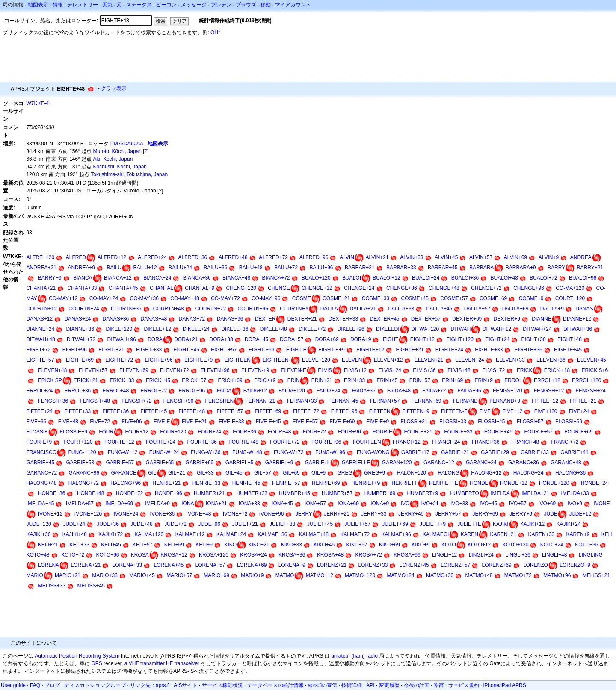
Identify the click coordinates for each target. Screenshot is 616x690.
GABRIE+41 (575, 452)
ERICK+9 (265, 380)
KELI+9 (204, 545)
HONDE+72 (130, 493)
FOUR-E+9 (39, 442)
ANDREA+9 (81, 268)
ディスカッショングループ (95, 685)
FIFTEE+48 (192, 411)
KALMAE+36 (272, 534)
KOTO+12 (479, 545)
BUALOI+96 (583, 278)
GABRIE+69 (200, 463)
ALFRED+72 (273, 257)
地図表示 (38, 5)
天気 (107, 5)
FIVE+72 (100, 422)
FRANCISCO (41, 452)
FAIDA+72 (434, 391)
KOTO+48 (38, 555)
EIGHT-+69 (261, 350)
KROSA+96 (407, 555)
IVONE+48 (199, 514)
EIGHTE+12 (370, 350)
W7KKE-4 (37, 103)
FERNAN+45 (344, 401)
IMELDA (500, 493)
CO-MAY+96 (266, 298)
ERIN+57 (420, 380)
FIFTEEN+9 (416, 411)
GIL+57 (263, 473)
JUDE (551, 514)
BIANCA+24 (157, 278)
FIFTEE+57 (230, 411)
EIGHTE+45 (568, 350)
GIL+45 (234, 473)
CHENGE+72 (486, 288)
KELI (607, 534)
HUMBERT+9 (422, 493)
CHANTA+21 (41, 288)
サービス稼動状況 (222, 685)
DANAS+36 (116, 319)
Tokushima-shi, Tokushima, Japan (129, 174)
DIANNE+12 (577, 319)
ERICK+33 (122, 380)
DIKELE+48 (274, 329)
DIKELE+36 (235, 329)
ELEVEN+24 (470, 360)
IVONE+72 (235, 514)
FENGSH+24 (590, 391)
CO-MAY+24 (104, 298)
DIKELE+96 (351, 329)
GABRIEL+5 (240, 463)
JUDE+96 (209, 524)
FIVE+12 (512, 411)
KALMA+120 (149, 534)
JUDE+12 (580, 514)
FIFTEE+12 (545, 401)
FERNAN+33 (302, 401)
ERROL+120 (586, 380)
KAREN (469, 534)
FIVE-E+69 (342, 422)
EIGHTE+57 (40, 360)
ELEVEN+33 (510, 360)
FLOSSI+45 (491, 422)
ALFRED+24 (152, 257)
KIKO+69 (389, 545)
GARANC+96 (84, 473)
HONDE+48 (91, 493)
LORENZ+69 (497, 565)
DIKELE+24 (196, 329)
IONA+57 (315, 504)
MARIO (34, 575)
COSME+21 (336, 298)
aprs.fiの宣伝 (323, 685)
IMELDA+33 (575, 493)
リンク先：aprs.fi (150, 685)
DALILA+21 (363, 309)
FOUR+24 (210, 432)
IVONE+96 (272, 514)
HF (169, 663)
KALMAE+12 (190, 534)
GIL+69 (291, 473)
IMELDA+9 (157, 504)
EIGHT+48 (570, 339)
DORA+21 (186, 339)
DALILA (329, 309)
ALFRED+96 (314, 257)
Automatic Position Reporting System (77, 656)
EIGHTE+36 (529, 350)
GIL (152, 473)
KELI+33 (79, 545)
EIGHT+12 (422, 339)
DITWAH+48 (40, 339)
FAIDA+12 (255, 391)
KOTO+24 (552, 545)
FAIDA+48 (399, 391)
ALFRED (76, 257)
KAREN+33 (541, 534)
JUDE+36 (108, 524)
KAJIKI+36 (38, 534)
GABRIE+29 (495, 452)
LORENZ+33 (373, 565)
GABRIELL (318, 463)
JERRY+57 (448, 514)
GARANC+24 (481, 463)
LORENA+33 (127, 565)
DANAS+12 (39, 319)
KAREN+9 (578, 534)
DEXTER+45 (384, 319)
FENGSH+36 (53, 401)
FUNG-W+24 (164, 452)
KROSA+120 (214, 555)
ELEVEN (352, 360)
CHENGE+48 (444, 288)
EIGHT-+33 (149, 350)
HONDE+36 (52, 493)
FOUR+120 (173, 432)
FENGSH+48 (95, 401)
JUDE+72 (175, 524)
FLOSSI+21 (414, 422)
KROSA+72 (368, 555)
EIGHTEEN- (276, 360)
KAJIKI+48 (75, 534)
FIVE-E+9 (378, 422)
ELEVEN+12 (388, 360)
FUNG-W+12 (123, 452)
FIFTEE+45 (154, 411)
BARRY (556, 268)
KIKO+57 (357, 545)
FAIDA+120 (292, 391)
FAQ (35, 685)
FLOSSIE (37, 432)
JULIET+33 (282, 524)
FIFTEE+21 (583, 401)
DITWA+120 (425, 329)
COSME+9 (531, 298)
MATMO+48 (479, 575)
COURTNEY (294, 309)
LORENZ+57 (455, 565)
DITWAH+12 (497, 329)
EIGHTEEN (238, 360)
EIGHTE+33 (489, 350)
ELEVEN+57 (93, 370)
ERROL (513, 380)
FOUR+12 (137, 432)
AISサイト (185, 685)
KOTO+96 (107, 555)
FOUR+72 (314, 432)
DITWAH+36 (578, 329)
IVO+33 (459, 504)
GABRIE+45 (40, 463)
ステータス (139, 5)
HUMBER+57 (337, 493)
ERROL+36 (77, 391)
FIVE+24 (579, 411)
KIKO (230, 545)
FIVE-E (162, 422)
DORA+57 (292, 339)
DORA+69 (327, 339)
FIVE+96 (132, 422)
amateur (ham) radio (354, 656)
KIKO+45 (324, 545)
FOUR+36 (244, 432)
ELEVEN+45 (592, 360)
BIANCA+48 (236, 278)
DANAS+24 (77, 319)
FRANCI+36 (486, 442)
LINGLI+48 (554, 555)
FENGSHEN (220, 401)
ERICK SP (50, 380)
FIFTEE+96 (344, 411)
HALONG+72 (84, 483)
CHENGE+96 (529, 288)
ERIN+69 (452, 380)
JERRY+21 (336, 514)
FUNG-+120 (82, 452)
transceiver (187, 663)
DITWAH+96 (122, 339)
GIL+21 (177, 473)
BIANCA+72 (276, 278)
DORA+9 (361, 339)
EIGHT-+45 (187, 350)
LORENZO (536, 565)
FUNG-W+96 (330, 452)
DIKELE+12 (158, 329)
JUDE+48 (142, 524)
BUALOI (352, 278)
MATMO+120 (360, 575)
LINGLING (591, 555)
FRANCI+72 (564, 442)
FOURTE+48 (243, 442)
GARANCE (124, 473)
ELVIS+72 (493, 370)
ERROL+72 (154, 391)
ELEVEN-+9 (255, 370)
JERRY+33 (374, 514)
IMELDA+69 (119, 504)
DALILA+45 (439, 309)
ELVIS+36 (424, 370)
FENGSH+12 (549, 391)
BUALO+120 (316, 278)
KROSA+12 (174, 555)
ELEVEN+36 (551, 360)
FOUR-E (382, 432)
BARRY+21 (590, 268)
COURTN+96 (253, 309)
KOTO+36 (586, 545)
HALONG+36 (570, 473)
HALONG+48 (41, 483)
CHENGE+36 (402, 288)
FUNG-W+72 (289, 452)
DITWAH (461, 329)
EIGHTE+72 (119, 360)
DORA (155, 339)
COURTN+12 (41, 309)
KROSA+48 (330, 555)
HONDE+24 (595, 483)
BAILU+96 (321, 268)
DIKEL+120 (119, 329)
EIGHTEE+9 (198, 360)
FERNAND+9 (505, 401)
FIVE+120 (546, 411)
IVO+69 (547, 504)
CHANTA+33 (82, 288)
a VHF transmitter (145, 663)
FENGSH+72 (136, 401)
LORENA (49, 565)
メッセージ (194, 5)
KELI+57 (142, 545)
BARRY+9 (50, 278)
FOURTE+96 (326, 442)
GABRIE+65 (160, 463)
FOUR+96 (349, 432)
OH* (215, 32)
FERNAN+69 (426, 401)
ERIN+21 (322, 380)
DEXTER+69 (467, 319)
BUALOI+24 (426, 278)
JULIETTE (469, 524)
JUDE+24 (74, 524)
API (370, 685)
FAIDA (224, 391)
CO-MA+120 (570, 288)
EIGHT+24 (497, 339)
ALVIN (347, 257)
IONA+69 (348, 504)
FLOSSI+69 (569, 422)
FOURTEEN (367, 442)
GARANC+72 (41, 473)
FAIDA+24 (328, 391)
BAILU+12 (145, 268)
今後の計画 (417, 685)
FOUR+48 (279, 432)
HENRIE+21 (167, 483)
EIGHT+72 (38, 350)
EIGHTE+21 (410, 350)
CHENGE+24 (359, 288)
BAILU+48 (251, 268)
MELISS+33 (52, 586)
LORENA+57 (210, 565)
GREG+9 (375, 473)
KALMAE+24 (231, 534)
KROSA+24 (253, 555)
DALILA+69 (515, 309)
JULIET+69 (395, 524)
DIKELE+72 (312, 329)
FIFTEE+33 (77, 411)
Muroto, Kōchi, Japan (117, 151)
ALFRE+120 (40, 257)
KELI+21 (48, 545)
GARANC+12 (439, 463)
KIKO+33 (292, 545)
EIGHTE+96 (159, 360)
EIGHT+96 (75, 350)
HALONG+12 (486, 473)
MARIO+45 (142, 575)
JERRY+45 (411, 514)
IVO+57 (518, 504)
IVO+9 (575, 504)
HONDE (479, 483)
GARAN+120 (397, 463)
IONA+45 (282, 504)
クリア (179, 21)
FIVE (485, 411)
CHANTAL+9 (200, 288)
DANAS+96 (230, 319)
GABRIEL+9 (279, 463)
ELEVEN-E (293, 370)
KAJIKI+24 (568, 524)
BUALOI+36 (465, 278)
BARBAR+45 (443, 268)
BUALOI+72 (543, 278)
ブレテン (221, 5)
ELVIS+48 (459, 370)
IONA (188, 504)
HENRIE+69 (326, 483)
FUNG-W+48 (247, 452)
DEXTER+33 (343, 319)
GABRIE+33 (535, 452)
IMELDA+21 (535, 493)
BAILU (114, 268)
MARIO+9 (252, 575)
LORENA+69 (252, 565)
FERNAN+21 (261, 401)
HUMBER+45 (294, 493)
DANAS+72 (192, 319)
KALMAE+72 (355, 534)
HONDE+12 (514, 483)
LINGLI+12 (444, 555)
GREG (345, 473)
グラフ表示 (114, 88)
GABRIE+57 (120, 463)
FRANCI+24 (446, 442)
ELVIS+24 (389, 370)
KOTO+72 (73, 555)
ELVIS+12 (355, 370)
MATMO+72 (518, 575)
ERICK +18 (557, 370)
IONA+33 (249, 504)
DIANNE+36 (80, 329)
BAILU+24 (180, 268)
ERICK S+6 (595, 370)
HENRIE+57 (286, 483)
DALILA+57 (477, 309)
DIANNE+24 (40, 329)
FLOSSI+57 (530, 422)
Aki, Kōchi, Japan (113, 159)
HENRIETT (405, 483)
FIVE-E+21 (194, 422)
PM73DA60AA (127, 144)
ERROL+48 (116, 391)
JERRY (304, 514)
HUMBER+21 (209, 493)
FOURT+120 (78, 442)
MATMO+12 (320, 575)
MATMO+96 (557, 575)
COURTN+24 (84, 309)
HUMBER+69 (380, 493)
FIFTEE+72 (306, 411)
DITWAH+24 (537, 329)
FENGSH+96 (178, 401)
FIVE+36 (36, 422)
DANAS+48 (154, 319)
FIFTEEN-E (454, 411)
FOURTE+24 (161, 442)
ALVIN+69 (515, 257)
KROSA (140, 555)
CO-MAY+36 (144, 298)
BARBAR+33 (401, 268)
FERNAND (465, 401)
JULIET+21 (245, 524)
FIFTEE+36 (115, 411)
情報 (58, 5)
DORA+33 (221, 339)
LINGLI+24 (481, 555)
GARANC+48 (566, 463)
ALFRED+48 (233, 257)
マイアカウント (293, 5)
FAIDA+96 (469, 391)
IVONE (602, 504)
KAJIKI (501, 524)
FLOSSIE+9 (73, 432)
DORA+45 (256, 339)
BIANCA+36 (197, 278)
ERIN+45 (387, 380)
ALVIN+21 (377, 257)
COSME (302, 298)
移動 (266, 5)
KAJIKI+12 (532, 524)
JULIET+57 (358, 524)
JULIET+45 (320, 524)
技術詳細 (352, 685)
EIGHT (391, 339)
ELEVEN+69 (134, 370)
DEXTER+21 (302, 319)
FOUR (106, 432)
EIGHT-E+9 (332, 350)
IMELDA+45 (40, 504)
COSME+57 (454, 298)
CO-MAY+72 (225, 298)
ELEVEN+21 (429, 360)
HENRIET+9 (366, 483)
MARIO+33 (105, 575)
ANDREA (581, 257)
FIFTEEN (380, 411)
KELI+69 (174, 545)
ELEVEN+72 (175, 370)
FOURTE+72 (285, 442)
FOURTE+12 (119, 442)
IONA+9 (380, 504)
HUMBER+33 (252, 493)
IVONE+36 (163, 514)
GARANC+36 (524, 463)
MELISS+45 (91, 586)
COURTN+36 (126, 309)
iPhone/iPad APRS (505, 685)
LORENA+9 (292, 565)
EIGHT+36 (534, 339)
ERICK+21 (86, 380)
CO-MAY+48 (185, 298)
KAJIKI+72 (111, 534)
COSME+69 (493, 298)
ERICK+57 (194, 380)
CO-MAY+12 (63, 298)
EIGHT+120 (460, 339)
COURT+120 (570, 298)
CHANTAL (161, 288)
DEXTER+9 (507, 319)
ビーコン (166, 5)
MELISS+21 (596, 575)
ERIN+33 (354, 380)
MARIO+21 (68, 575)
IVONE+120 (88, 514)
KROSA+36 (292, 555)
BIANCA (83, 278)
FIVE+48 (68, 422)
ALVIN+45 (446, 257)
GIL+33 (205, 473)
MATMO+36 (440, 575)
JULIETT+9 (433, 524)
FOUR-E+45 (498, 432)
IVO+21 (430, 504)
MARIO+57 (179, 575)
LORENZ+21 (332, 565)
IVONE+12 (50, 514)
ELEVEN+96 (215, 370)
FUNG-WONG (373, 452)
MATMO (285, 575)
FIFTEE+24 (39, 411)
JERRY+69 (485, 514)
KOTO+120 (516, 545)
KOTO (449, 545)
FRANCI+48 (525, 442)
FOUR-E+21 (418, 432)
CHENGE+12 (317, 288)
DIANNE (541, 319)
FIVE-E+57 (305, 422)
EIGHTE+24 (449, 350)
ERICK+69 (230, 380)
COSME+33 (376, 298)
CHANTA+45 (123, 288)
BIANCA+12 (118, 278)
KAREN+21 (503, 534)
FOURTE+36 (202, 442)
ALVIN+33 (412, 257)
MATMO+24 (400, 575)
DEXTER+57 (426, 319)
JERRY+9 (521, 514)
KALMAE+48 (314, 534)
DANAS (584, 309)
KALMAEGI (436, 534)
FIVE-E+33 (231, 422)
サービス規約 (464, 685)
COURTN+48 (168, 309)
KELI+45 (111, 545)
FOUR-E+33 (458, 432)
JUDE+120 (38, 524)
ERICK (525, 370)
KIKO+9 (421, 545)
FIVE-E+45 (268, 422)
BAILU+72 (286, 268)
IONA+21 (216, 504)
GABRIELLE (356, 463)
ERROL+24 (39, 391)
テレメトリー (83, 5)
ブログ (52, 685)
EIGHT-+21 (111, 350)
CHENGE (279, 288)
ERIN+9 (484, 380)
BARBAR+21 (360, 268)
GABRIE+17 (415, 452)
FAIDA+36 (363, 391)
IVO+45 (488, 504)
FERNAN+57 (385, 401)
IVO (405, 504)
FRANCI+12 (407, 442)
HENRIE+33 (207, 483)
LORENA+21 (86, 565)
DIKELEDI (388, 329)
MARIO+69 (216, 575)
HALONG (449, 473)
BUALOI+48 (504, 278)
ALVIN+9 (549, 257)
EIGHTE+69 (80, 360)
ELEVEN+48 (53, 370)
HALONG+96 (126, 483)
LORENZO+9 (575, 565)
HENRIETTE (444, 483)
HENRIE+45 (246, 483)
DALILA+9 (552, 309)
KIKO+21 (259, 545)
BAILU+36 (215, 268)
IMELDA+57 (80, 504)
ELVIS (325, 370)
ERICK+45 (158, 380)
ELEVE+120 (316, 360)
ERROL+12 (547, 380)
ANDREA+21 (41, 268)
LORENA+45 (169, 565)
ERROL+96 (192, 391)
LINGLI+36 (518, 555)
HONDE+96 (169, 493)
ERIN (294, 380)
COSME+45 (415, 298)
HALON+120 (412, 473)
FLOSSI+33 (453, 422)
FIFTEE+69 (268, 411)
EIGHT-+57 (224, 350)
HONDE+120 (554, 483)
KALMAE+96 (396, 534)
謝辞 (439, 685)
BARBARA (481, 268)
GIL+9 (318, 473)
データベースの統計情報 (275, 685)
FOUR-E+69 (578, 432)
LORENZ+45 (414, 565)
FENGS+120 (507, 391)
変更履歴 (389, 685)
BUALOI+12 (386, 278)
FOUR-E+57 (539, 432)
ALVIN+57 (481, 257)
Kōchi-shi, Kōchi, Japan (120, 167)
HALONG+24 (529, 473)
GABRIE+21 (455, 452)
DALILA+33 (401, 309)
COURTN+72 (211, 309)
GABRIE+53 (80, 463)
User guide (13, 685)
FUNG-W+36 (206, 452)
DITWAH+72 (81, 339)
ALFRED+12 (112, 257)
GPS (96, 663)
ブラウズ (246, 5)
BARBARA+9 (521, 268)
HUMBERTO (465, 493)
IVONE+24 (126, 514)
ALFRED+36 (193, 257)
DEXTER (265, 319)
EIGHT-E (296, 350)
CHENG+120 (241, 288)
